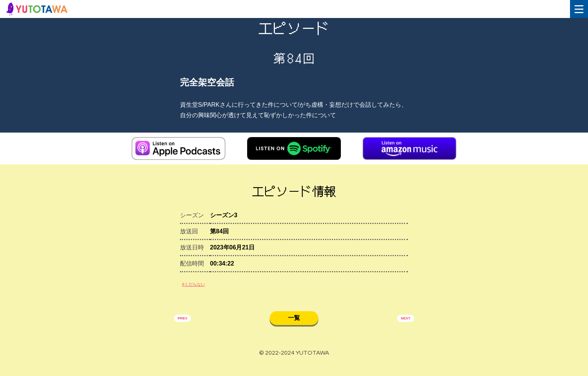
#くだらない (200, 290)
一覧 (294, 327)
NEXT (402, 328)
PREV (186, 328)
